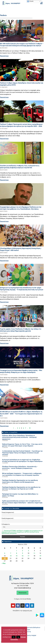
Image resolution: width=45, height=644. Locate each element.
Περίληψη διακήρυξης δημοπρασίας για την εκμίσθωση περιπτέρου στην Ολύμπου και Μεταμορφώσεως (20, 481)
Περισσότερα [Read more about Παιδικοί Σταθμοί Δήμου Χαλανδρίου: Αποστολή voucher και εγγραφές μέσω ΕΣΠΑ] (4, 97)
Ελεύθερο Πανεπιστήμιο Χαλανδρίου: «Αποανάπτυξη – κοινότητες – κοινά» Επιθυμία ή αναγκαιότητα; (20, 467)
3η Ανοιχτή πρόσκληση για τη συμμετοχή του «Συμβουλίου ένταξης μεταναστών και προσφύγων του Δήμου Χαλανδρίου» (22, 461)
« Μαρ (4, 563)
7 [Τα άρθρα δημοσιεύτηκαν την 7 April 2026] (11, 553)
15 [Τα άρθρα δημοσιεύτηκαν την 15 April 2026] (17, 556)
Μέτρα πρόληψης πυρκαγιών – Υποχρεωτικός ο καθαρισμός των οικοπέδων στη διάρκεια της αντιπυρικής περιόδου (22, 474)
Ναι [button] (14, 637)
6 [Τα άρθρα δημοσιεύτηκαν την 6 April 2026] (5, 553)
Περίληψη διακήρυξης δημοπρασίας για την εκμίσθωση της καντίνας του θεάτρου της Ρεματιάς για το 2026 (21, 488)
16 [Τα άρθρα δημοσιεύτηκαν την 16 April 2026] (22, 556)
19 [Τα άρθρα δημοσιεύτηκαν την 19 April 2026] (40, 556)
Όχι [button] (18, 637)
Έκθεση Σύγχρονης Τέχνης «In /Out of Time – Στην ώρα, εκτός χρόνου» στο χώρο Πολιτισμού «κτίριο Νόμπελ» (22, 445)
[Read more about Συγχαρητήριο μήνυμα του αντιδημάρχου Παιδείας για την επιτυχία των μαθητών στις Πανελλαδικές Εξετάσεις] (22, 194)
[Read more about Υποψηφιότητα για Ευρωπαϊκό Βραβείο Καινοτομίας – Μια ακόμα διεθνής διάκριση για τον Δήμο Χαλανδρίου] (22, 357)
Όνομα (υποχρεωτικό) (8, 512)
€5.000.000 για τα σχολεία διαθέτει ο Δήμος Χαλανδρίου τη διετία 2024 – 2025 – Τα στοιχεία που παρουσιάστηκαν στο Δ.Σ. (21, 414)
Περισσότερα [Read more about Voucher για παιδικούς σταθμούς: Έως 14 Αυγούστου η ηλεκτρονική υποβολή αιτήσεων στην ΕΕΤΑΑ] (4, 180)
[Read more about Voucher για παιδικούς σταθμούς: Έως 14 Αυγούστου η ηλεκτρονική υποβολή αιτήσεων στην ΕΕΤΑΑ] (22, 153)
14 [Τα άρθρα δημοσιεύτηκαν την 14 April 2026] (11, 556)
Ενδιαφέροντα (6, 524)
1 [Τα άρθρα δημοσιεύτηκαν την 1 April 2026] (17, 551)
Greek (30, 1)
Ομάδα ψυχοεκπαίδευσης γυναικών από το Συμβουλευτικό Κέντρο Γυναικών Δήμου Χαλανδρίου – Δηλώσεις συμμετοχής (22, 502)
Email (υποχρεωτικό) (8, 518)
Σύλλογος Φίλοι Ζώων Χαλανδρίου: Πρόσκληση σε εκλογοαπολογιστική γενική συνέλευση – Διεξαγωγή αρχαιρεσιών (19, 437)
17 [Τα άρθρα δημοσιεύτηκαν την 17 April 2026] (28, 556)
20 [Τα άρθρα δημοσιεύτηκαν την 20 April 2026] (5, 558)
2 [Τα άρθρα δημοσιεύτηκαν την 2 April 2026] (22, 551)
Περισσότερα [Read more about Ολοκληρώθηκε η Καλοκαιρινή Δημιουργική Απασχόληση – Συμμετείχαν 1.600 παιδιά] (4, 261)
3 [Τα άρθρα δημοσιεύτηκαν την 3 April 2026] (28, 551)
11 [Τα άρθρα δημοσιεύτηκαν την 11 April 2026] (34, 553)
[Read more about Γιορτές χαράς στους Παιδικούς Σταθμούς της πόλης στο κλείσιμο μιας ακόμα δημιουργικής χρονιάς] (22, 316)
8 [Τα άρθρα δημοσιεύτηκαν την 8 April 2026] (17, 553)
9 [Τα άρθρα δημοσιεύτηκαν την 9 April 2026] (22, 553)
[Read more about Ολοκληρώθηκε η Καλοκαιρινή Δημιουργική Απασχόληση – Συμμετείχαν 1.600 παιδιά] (22, 236)
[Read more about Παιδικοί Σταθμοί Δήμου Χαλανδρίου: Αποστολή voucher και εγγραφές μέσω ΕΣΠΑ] (22, 70)
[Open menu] (41, 3)
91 (30, 428)
